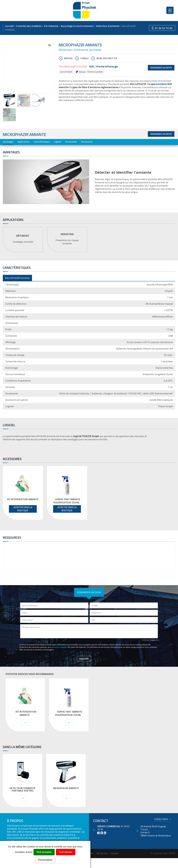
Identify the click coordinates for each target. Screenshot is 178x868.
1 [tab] (89, 256)
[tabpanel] (23, 239)
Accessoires (71, 142)
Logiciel (58, 142)
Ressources (87, 142)
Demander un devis (161, 68)
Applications (24, 142)
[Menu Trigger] (170, 10)
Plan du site (102, 853)
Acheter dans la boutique (23, 509)
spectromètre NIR (161, 84)
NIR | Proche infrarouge (103, 67)
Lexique (115, 853)
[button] (50, 45)
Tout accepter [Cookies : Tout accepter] (44, 852)
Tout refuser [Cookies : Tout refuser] (66, 852)
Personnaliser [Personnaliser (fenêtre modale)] (45, 860)
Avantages (8, 142)
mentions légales (59, 647)
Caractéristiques (42, 142)
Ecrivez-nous (161, 820)
